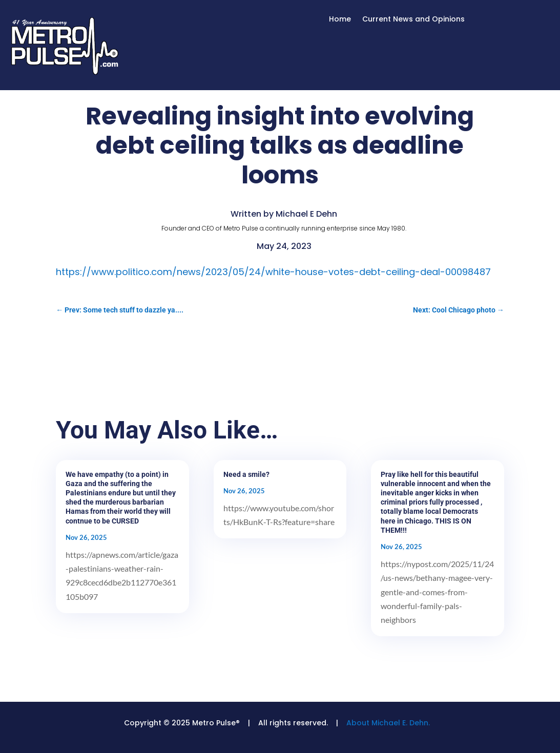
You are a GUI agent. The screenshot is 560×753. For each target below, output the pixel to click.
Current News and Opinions (413, 20)
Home (340, 20)
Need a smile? (246, 474)
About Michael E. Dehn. (388, 723)
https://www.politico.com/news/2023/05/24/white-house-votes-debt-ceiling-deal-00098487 (273, 272)
